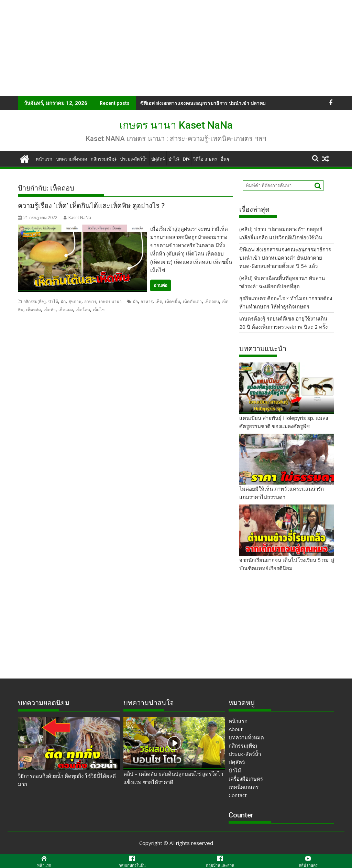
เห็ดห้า (50, 310)
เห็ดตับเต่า (192, 301)
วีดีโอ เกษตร (205, 159)
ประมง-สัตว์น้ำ (134, 159)
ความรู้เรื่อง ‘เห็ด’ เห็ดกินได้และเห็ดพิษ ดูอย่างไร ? (91, 206)
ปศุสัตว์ (158, 159)
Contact (238, 795)
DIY (186, 159)
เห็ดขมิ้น (173, 301)
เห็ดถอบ (212, 301)
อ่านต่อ (161, 285)
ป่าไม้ (174, 159)
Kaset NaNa (77, 218)
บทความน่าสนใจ (149, 703)
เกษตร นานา (110, 301)
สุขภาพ (75, 301)
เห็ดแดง (66, 310)
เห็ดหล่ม (34, 310)
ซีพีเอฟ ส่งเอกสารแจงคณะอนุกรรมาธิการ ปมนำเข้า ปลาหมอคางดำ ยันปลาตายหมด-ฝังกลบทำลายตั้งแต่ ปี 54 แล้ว (285, 258)
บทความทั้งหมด (71, 159)
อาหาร (90, 301)
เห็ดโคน (83, 310)
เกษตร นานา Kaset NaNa (176, 125)
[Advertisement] (176, 48)
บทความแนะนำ (263, 349)
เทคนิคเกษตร (244, 787)
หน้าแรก (44, 159)
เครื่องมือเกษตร (246, 779)
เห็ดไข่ (99, 310)
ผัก (63, 301)
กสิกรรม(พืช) (103, 159)
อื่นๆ (225, 159)
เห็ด (159, 301)
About (236, 729)
